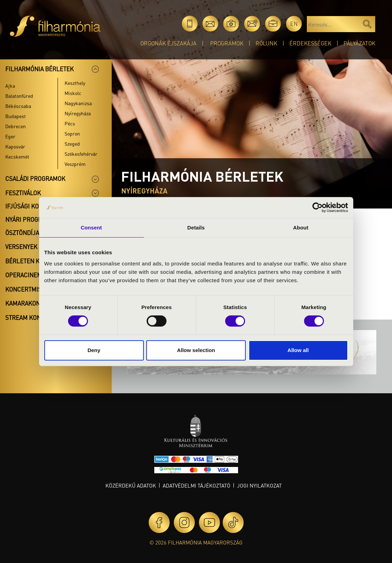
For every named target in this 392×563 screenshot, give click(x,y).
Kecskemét (17, 156)
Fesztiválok (23, 193)
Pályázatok (359, 43)
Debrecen (16, 126)
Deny (94, 350)
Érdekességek (310, 43)
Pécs (70, 123)
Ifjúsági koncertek (35, 206)
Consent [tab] (91, 228)
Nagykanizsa (78, 103)
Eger (10, 136)
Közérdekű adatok (131, 485)
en (294, 24)
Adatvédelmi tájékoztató (197, 485)
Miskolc (73, 93)
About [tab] (301, 228)
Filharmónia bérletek (39, 69)
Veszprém (75, 164)
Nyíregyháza (78, 113)
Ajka (10, 86)
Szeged (72, 144)
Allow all (298, 350)
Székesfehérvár (81, 154)
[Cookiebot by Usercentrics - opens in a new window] (317, 207)
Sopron (72, 133)
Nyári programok (32, 219)
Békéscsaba (18, 106)
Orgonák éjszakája (168, 43)
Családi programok (35, 178)
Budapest (16, 116)
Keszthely (75, 83)
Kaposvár (15, 146)
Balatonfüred (19, 96)
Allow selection (196, 350)
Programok (227, 43)
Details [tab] (196, 228)
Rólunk (266, 43)
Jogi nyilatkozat (259, 485)
